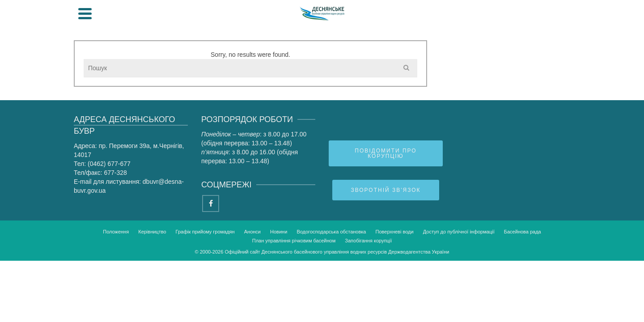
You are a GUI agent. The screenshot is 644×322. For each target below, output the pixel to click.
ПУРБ (532, 67)
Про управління (133, 67)
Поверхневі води (395, 285)
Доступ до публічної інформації (459, 285)
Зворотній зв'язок (386, 244)
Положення (116, 285)
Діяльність (209, 67)
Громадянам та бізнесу (300, 67)
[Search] (561, 27)
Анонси (252, 285)
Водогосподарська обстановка (331, 285)
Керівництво (152, 285)
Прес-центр (394, 67)
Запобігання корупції (368, 294)
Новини (279, 285)
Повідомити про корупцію (386, 207)
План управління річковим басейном (294, 294)
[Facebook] (211, 257)
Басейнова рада (472, 67)
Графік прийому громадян (205, 285)
